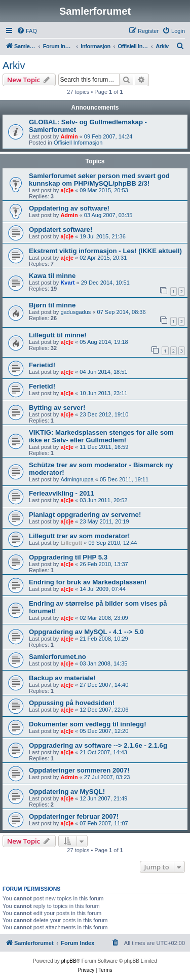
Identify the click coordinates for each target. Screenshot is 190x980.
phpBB (69, 961)
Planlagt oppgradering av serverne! (85, 515)
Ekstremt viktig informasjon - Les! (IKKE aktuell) (105, 251)
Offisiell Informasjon (78, 143)
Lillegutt (71, 543)
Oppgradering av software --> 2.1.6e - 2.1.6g (98, 745)
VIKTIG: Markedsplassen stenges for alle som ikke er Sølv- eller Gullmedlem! (101, 436)
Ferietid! (42, 365)
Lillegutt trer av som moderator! (79, 536)
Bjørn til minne (52, 305)
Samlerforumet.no (58, 657)
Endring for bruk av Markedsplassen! (88, 582)
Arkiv (14, 65)
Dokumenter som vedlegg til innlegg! (88, 724)
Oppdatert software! (61, 230)
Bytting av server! (57, 408)
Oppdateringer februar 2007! (74, 816)
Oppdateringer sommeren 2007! (79, 770)
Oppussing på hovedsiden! (72, 703)
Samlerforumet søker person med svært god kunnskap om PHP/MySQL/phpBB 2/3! (99, 180)
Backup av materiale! (62, 678)
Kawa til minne (52, 276)
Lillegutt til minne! (58, 335)
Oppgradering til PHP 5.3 (68, 557)
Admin (69, 136)
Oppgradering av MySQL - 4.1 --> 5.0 (86, 632)
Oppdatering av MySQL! (67, 792)
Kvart (67, 283)
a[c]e (67, 190)
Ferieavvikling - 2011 (62, 493)
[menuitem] (27, 31)
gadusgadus (75, 312)
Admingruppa (77, 479)
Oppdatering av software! (69, 208)
